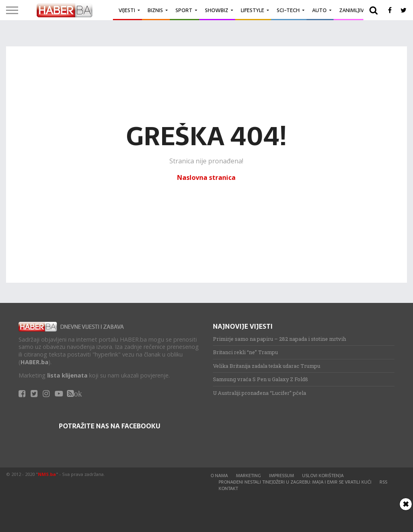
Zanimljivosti (357, 10)
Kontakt (228, 488)
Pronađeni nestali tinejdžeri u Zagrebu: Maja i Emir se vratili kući (295, 482)
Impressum (282, 476)
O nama (219, 476)
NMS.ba (47, 474)
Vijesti (127, 10)
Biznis (155, 10)
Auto (319, 10)
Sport (184, 10)
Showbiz (217, 10)
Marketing (248, 476)
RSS (383, 482)
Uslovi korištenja (323, 476)
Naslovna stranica (206, 177)
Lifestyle (252, 10)
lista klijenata (67, 375)
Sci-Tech (288, 10)
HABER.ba (34, 362)
